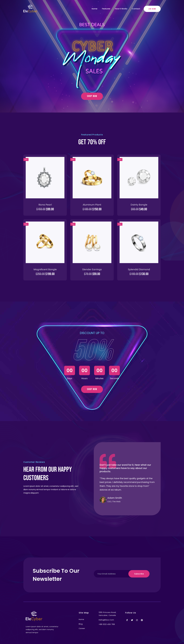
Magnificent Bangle (45, 269)
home (81, 619)
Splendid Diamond (139, 269)
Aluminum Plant (92, 205)
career (82, 628)
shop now (92, 96)
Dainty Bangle (139, 205)
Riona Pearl (45, 205)
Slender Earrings (92, 269)
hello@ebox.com (106, 620)
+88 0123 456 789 (107, 624)
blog (81, 624)
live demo (152, 9)
